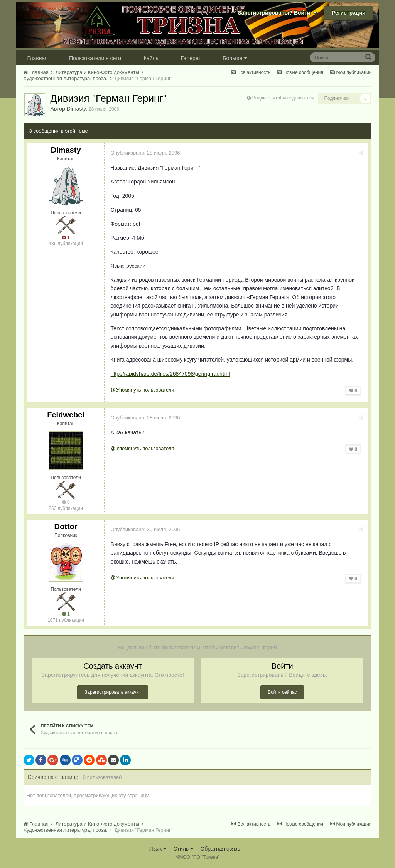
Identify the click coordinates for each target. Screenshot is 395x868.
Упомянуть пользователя (143, 390)
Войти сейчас (282, 692)
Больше (235, 58)
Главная (38, 58)
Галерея (191, 58)
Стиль (183, 849)
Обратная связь (220, 849)
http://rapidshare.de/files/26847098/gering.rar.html (170, 374)
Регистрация (349, 13)
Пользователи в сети (95, 58)
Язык (158, 849)
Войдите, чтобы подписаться (283, 98)
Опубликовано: (145, 153)
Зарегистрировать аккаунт (113, 692)
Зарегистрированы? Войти (277, 13)
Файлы (151, 58)
